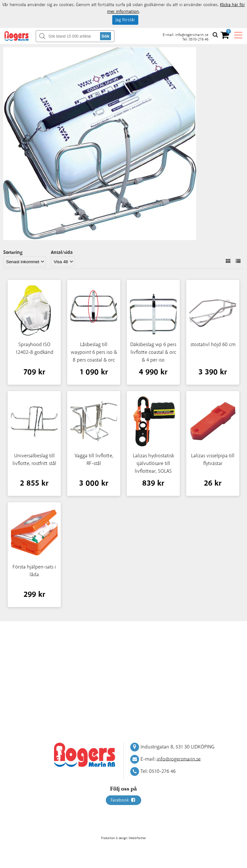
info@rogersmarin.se (192, 35)
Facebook (123, 800)
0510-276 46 (199, 39)
